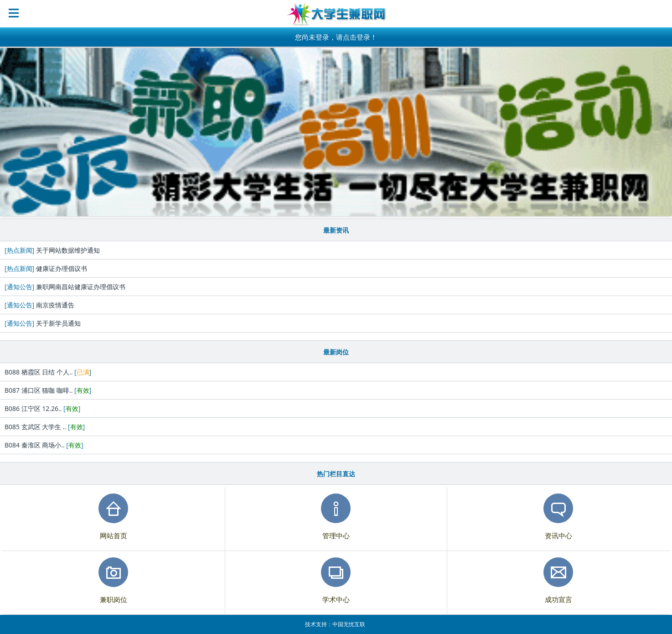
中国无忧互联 (349, 624)
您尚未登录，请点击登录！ (336, 37)
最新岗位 (336, 352)
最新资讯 (336, 230)
